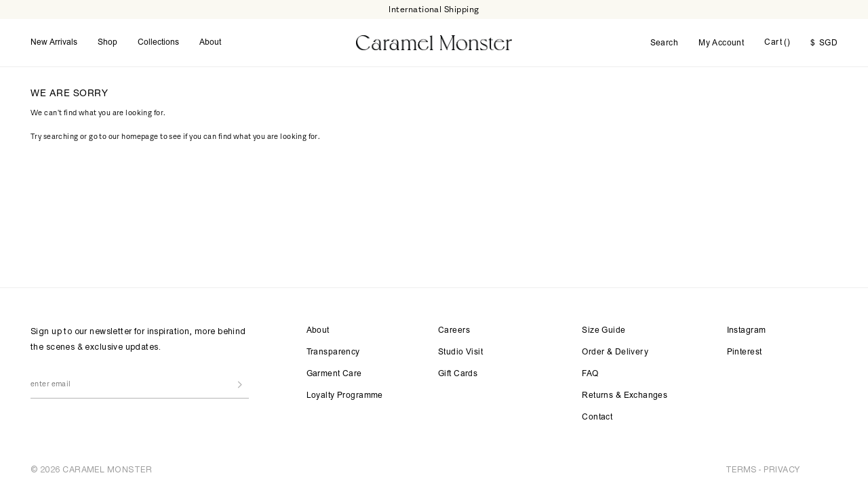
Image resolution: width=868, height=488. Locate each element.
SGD (824, 43)
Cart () (777, 43)
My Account (721, 43)
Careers (454, 331)
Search (665, 43)
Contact (597, 418)
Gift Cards (458, 374)
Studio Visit (460, 352)
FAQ (590, 374)
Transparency (333, 352)
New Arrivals (54, 43)
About (210, 43)
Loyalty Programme (345, 396)
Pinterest (745, 352)
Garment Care (334, 374)
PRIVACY (782, 469)
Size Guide (604, 331)
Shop (107, 43)
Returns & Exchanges (625, 396)
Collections (158, 43)
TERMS (741, 469)
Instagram (747, 331)
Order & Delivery (615, 352)
